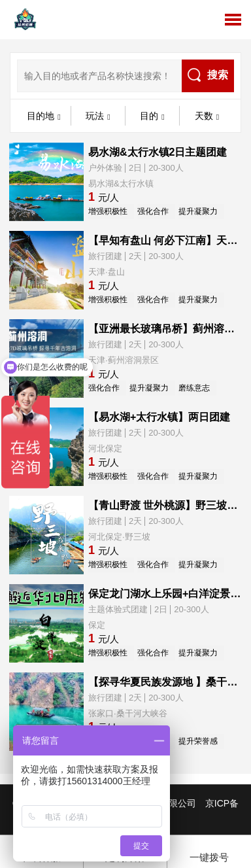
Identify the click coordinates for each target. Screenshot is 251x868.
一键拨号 (209, 850)
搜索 (208, 75)
